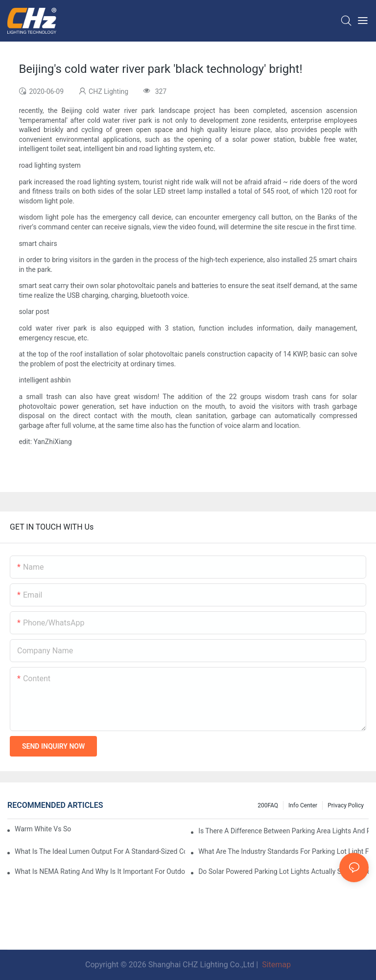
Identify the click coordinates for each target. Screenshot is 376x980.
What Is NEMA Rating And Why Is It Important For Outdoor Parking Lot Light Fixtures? (100, 871)
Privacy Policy (346, 805)
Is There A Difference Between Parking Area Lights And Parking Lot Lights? (283, 831)
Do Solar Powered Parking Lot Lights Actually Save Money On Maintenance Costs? (283, 871)
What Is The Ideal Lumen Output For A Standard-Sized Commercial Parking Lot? (100, 851)
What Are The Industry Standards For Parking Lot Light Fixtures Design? (283, 851)
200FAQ (268, 805)
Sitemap (275, 965)
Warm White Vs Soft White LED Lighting (43, 829)
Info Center (303, 805)
